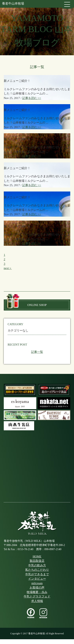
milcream (37, 583)
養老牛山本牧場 (13, 3)
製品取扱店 (37, 561)
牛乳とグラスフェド (37, 596)
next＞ (8, 268)
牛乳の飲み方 (37, 565)
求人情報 (37, 601)
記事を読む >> (32, 98)
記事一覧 (37, 352)
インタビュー (37, 579)
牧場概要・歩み (37, 592)
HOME (37, 556)
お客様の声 (37, 588)
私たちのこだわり (37, 570)
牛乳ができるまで (37, 574)
